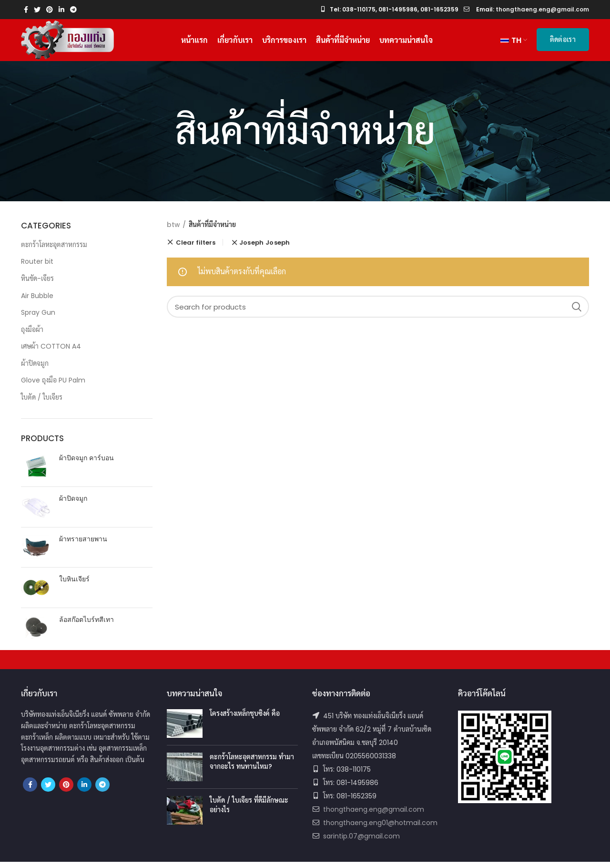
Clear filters (196, 248)
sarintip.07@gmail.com (361, 842)
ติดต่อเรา (563, 42)
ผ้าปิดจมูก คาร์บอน (86, 464)
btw (173, 231)
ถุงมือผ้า (32, 335)
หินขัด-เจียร (37, 285)
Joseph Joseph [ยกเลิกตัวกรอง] (265, 249)
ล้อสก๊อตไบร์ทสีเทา (86, 625)
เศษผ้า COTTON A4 (51, 352)
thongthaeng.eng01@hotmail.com (380, 829)
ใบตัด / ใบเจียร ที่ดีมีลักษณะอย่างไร (249, 811)
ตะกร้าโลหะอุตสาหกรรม (54, 250)
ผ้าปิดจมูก (35, 370)
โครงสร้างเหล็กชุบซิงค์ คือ (245, 720)
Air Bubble (37, 301)
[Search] (378, 313)
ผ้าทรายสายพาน (83, 545)
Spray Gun (38, 319)
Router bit (37, 268)
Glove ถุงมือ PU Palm (53, 386)
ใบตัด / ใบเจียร (42, 403)
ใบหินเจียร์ (74, 585)
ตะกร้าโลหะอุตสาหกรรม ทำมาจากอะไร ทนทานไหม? (252, 768)
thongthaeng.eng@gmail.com (374, 816)
